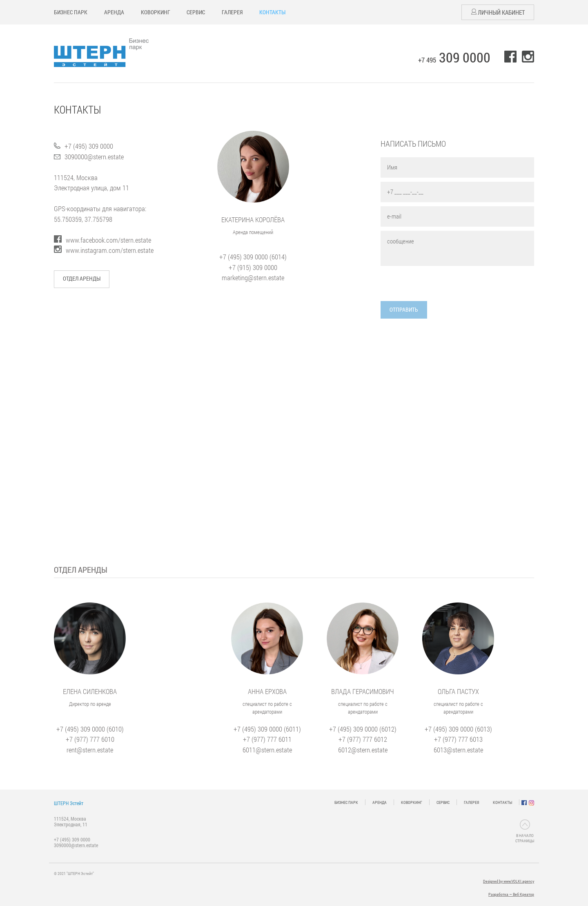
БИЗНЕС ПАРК (71, 12)
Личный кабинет (498, 12)
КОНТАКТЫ (272, 12)
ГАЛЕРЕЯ (232, 12)
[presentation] (443, 285)
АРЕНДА (114, 12)
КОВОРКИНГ (156, 12)
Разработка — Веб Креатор (511, 894)
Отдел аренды (82, 279)
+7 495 (454, 60)
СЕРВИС (196, 12)
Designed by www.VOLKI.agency (509, 881)
